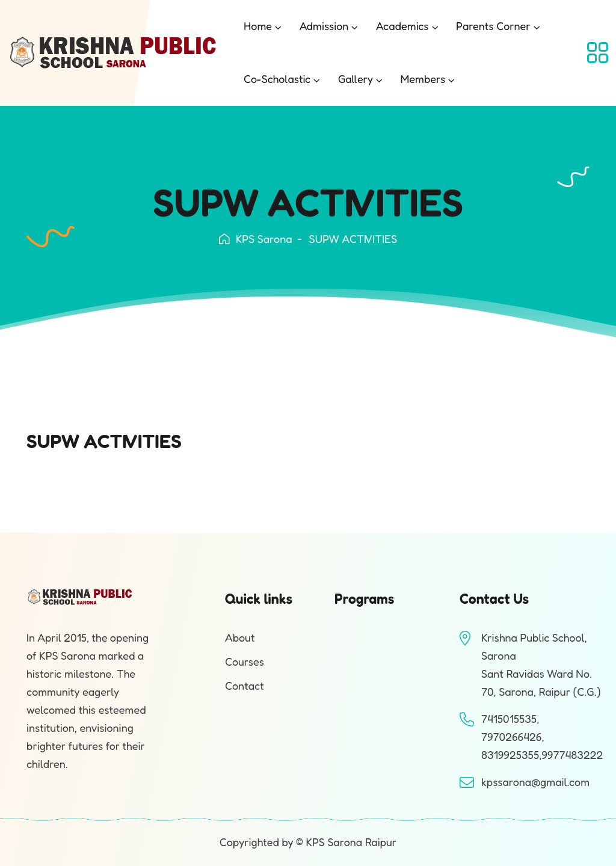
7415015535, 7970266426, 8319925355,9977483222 (542, 737)
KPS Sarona (256, 239)
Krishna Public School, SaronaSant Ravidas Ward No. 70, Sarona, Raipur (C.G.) (541, 665)
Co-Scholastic (277, 79)
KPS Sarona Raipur (351, 842)
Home (258, 26)
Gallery (356, 79)
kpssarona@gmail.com (535, 782)
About (240, 637)
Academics (402, 26)
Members (423, 79)
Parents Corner (493, 26)
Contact (245, 686)
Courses (245, 662)
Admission (324, 26)
